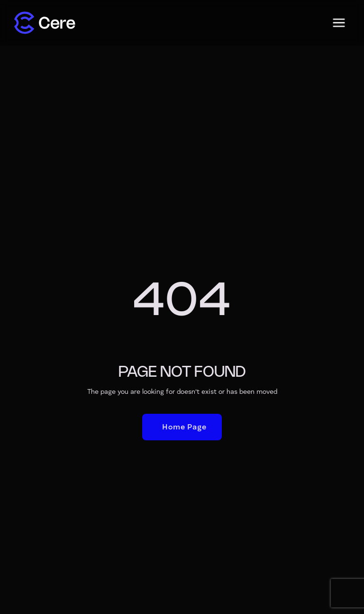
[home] (45, 23)
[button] (339, 23)
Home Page (184, 428)
